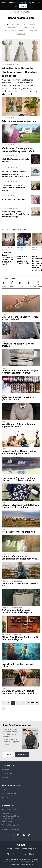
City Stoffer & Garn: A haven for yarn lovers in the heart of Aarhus (20, 372)
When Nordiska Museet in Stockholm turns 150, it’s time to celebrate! (20, 72)
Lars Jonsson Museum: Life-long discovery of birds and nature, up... (19, 479)
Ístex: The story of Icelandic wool (19, 532)
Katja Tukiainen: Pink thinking (15, 199)
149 (37, 703)
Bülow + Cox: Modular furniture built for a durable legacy (20, 638)
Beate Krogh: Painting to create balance (18, 665)
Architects (17, 24)
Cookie (23, 854)
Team (4, 789)
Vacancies (6, 798)
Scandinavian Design (10, 64)
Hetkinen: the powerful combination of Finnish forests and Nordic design (16, 214)
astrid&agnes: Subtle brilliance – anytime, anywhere (18, 425)
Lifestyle (21, 34)
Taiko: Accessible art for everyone (19, 121)
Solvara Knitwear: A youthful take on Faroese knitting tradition (20, 506)
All (8, 24)
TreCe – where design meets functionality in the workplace (17, 611)
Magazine (25, 12)
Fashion (32, 24)
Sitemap (32, 854)
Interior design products (15, 31)
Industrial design (27, 28)
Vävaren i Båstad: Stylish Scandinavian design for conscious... (20, 557)
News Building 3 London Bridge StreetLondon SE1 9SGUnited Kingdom (10, 817)
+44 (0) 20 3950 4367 (11, 825)
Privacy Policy (12, 854)
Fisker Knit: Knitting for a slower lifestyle (18, 345)
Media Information (9, 774)
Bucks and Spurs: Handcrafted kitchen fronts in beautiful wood (8, 258)
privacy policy (26, 3)
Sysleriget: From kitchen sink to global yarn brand (18, 398)
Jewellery (32, 31)
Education (15, 12)
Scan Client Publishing (10, 794)
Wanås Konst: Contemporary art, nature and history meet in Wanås (19, 150)
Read (9, 754)
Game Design (13, 28)
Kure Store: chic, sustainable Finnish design (23, 260)
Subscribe (22, 754)
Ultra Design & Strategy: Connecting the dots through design (15, 188)
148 (32, 703)
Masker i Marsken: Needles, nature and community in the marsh (19, 452)
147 (28, 703)
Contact (5, 778)
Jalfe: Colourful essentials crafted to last (20, 584)
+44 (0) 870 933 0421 (12, 829)
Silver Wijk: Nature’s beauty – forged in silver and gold (20, 318)
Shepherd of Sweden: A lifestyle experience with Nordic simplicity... (20, 692)
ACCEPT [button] (23, 6)
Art (25, 24)
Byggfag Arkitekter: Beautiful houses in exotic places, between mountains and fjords (15, 174)
